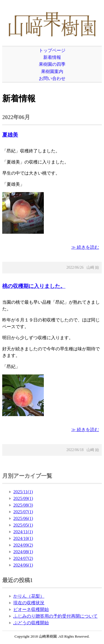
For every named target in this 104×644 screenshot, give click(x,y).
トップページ (52, 50)
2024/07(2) (23, 558)
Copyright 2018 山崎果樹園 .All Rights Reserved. (52, 636)
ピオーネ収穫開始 (31, 609)
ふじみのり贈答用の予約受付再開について (55, 616)
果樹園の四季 (52, 64)
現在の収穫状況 (29, 603)
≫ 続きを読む (85, 247)
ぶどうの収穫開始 (31, 623)
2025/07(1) (23, 512)
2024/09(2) (23, 545)
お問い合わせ (52, 78)
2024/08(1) (23, 552)
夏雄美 (10, 135)
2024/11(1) (23, 532)
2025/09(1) (23, 498)
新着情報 (52, 57)
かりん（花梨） (29, 596)
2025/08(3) (23, 505)
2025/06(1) (23, 518)
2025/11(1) (23, 492)
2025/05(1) (23, 525)
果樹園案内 (52, 71)
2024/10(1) (23, 538)
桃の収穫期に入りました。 (34, 286)
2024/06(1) (23, 565)
